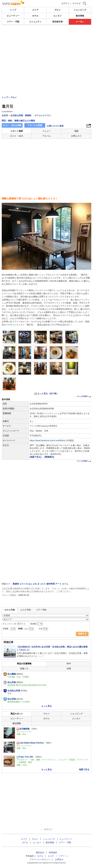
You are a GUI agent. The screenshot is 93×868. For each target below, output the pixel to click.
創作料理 (51, 584)
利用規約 (53, 853)
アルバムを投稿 (35, 125)
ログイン (66, 3)
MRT (69, 664)
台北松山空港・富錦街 (21, 115)
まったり (42, 584)
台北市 (5, 115)
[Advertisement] (47, 35)
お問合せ (59, 860)
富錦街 (16, 584)
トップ (13, 10)
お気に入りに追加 (55, 126)
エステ (51, 856)
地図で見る (84, 770)
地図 (76, 131)
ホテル (35, 16)
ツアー (62, 856)
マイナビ (76, 3)
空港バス (24, 669)
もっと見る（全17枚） (48, 394)
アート (58, 584)
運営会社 (40, 853)
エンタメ (58, 16)
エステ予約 (26, 610)
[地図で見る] (36, 457)
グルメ (58, 10)
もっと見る (47, 706)
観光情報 (80, 16)
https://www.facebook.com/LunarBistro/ (48, 441)
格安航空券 (58, 22)
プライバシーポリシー (40, 860)
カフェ (65, 584)
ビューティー (13, 16)
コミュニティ (35, 22)
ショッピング (80, 10)
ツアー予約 (41, 610)
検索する (82, 634)
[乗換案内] (49, 457)
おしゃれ (33, 584)
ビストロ (24, 584)
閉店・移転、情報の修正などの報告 (18, 121)
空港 (69, 669)
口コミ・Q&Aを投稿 (12, 125)
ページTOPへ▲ (84, 396)
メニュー (46, 131)
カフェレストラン (43, 115)
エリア (35, 10)
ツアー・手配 (13, 22)
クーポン (80, 22)
